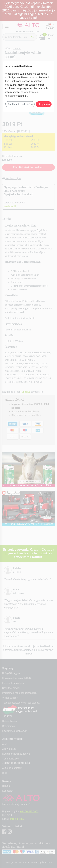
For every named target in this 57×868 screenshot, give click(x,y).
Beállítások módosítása (20, 104)
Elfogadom (44, 104)
